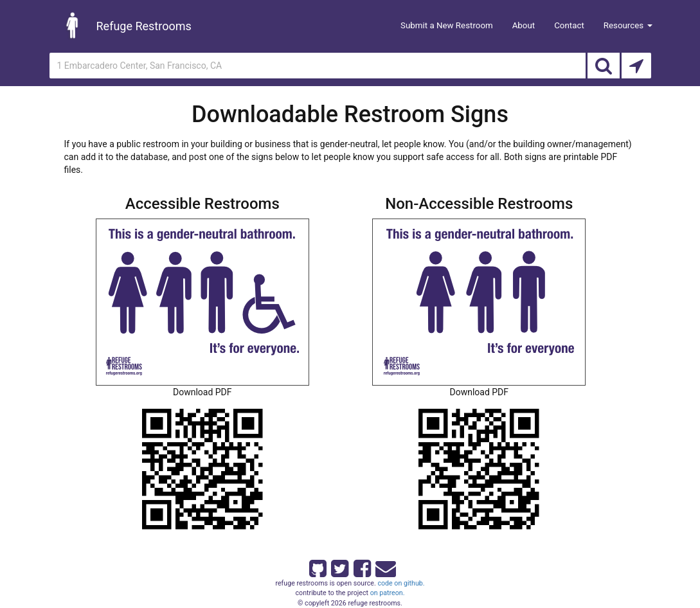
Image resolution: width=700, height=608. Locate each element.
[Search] (604, 66)
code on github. (401, 583)
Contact (569, 25)
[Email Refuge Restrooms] (383, 566)
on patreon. (388, 593)
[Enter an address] (318, 66)
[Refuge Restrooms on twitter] (339, 566)
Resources (628, 25)
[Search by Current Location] (636, 66)
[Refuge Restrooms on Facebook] (361, 566)
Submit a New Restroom (447, 25)
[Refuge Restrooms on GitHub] (317, 566)
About (524, 25)
